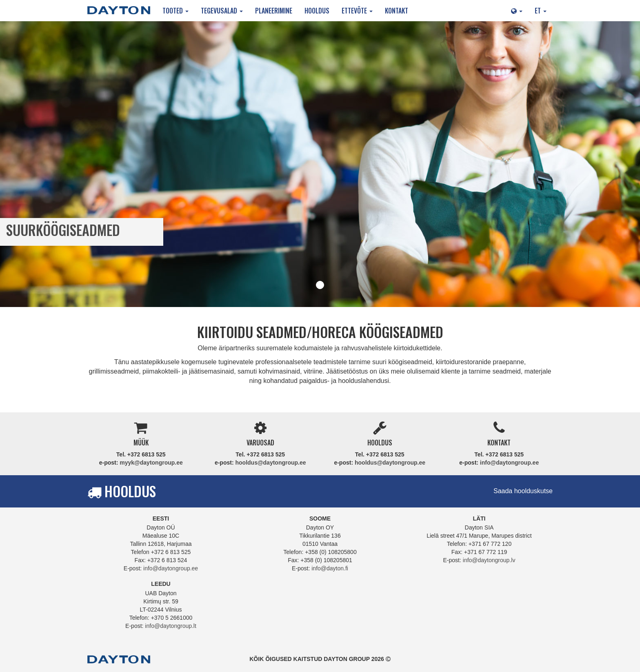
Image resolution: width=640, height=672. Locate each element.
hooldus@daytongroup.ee (270, 463)
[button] (517, 11)
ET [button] (541, 11)
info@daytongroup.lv (489, 560)
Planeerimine (274, 11)
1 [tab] (320, 285)
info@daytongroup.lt (171, 626)
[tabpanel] (320, 164)
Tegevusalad (222, 11)
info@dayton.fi (330, 568)
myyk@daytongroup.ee (151, 463)
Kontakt (397, 11)
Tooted (176, 11)
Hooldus (317, 11)
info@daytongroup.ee (509, 463)
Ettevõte (357, 11)
